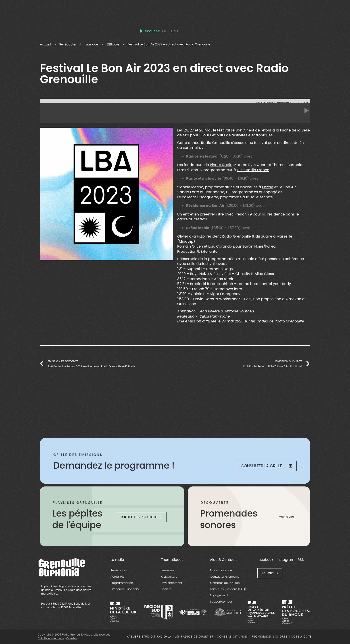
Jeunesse (168, 570)
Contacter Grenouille (225, 577)
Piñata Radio (221, 165)
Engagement (219, 595)
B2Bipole (113, 44)
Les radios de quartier (194, 637)
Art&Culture (169, 577)
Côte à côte (301, 637)
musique (92, 44)
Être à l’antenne (221, 570)
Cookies (72, 638)
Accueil (46, 44)
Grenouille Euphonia (125, 589)
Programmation (122, 583)
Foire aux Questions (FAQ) (228, 589)
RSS (301, 560)
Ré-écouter (68, 44)
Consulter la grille (266, 466)
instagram (286, 560)
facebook (265, 560)
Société (166, 589)
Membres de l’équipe (225, 583)
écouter (150, 31)
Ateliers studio (140, 637)
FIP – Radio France (253, 170)
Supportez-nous (221, 602)
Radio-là (164, 637)
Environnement (172, 583)
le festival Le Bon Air (231, 130)
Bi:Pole (268, 187)
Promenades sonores (270, 637)
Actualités (117, 577)
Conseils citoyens (232, 637)
